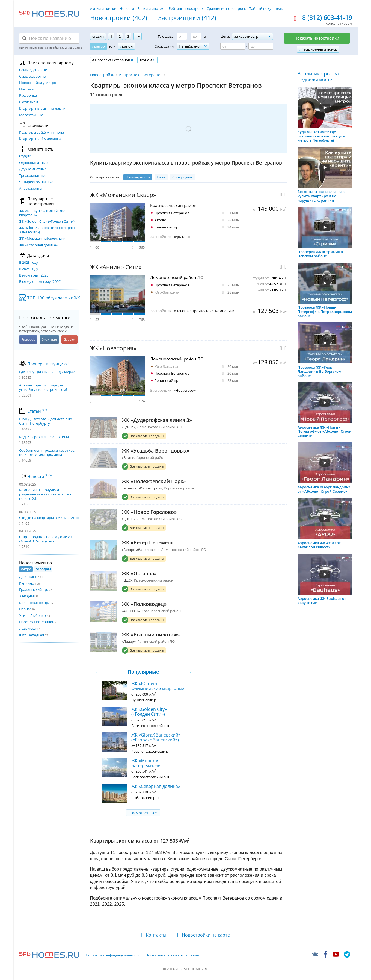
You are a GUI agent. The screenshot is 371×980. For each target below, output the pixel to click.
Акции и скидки (103, 8)
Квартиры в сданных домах (42, 109)
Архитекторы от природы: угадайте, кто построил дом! (43, 387)
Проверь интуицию (49, 364)
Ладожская (28, 628)
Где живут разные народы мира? (47, 372)
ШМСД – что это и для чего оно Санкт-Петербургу (46, 421)
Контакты (156, 935)
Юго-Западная (32, 635)
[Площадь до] (196, 36)
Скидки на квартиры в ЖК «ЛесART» (49, 518)
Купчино (27, 583)
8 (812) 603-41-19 (327, 18)
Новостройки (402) (119, 18)
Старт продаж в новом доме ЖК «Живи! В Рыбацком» (46, 539)
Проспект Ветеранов (37, 622)
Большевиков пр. (34, 603)
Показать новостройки (317, 38)
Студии (25, 156)
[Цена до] (261, 46)
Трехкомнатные (33, 176)
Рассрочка (28, 96)
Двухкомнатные (33, 169)
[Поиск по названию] (49, 38)
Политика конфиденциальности (113, 955)
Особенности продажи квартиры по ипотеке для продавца (47, 453)
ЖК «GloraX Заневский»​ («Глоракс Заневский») (47, 230)
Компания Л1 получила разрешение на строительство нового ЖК (45, 494)
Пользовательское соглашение (172, 955)
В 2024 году (29, 269)
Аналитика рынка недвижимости (318, 77)
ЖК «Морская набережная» (42, 239)
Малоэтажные (31, 115)
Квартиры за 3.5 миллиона (41, 133)
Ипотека (26, 89)
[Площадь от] (182, 36)
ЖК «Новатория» (113, 348)
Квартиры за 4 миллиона (40, 139)
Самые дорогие (32, 77)
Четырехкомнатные (36, 182)
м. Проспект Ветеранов (140, 75)
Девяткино (28, 577)
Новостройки (102, 75)
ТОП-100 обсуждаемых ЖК (54, 298)
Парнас (25, 609)
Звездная (27, 596)
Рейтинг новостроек (186, 8)
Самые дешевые (33, 70)
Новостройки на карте (206, 935)
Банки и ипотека (151, 8)
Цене (161, 177)
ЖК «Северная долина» (38, 245)
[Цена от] (233, 46)
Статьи (37, 411)
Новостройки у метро (38, 83)
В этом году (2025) (34, 275)
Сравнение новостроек (226, 8)
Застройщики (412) (187, 18)
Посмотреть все (143, 813)
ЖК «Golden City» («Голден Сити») (47, 222)
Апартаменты (31, 189)
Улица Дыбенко (32, 615)
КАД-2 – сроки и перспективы (44, 437)
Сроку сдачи (183, 177)
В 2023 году (29, 263)
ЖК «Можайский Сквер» (123, 195)
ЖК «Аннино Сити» (116, 267)
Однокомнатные (33, 163)
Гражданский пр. (33, 589)
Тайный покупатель (266, 8)
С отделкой (29, 102)
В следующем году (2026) (40, 282)
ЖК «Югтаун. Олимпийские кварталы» (42, 213)
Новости (127, 8)
